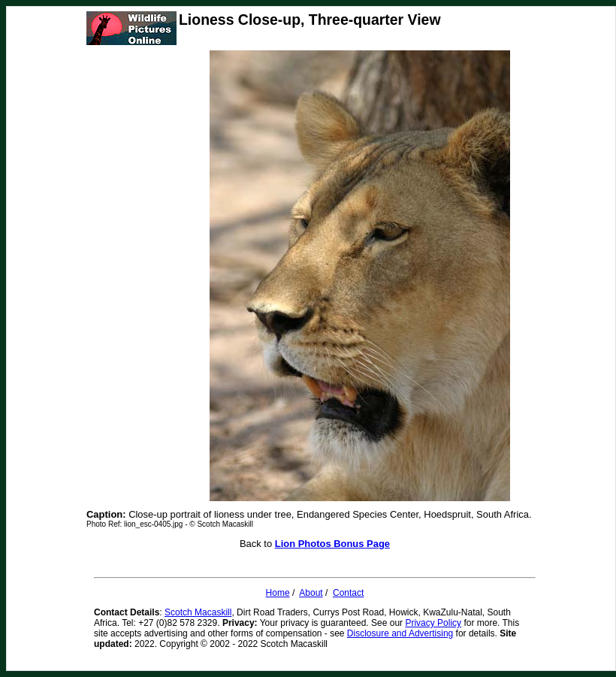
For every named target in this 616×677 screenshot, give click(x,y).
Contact (348, 593)
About (311, 593)
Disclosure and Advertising (400, 633)
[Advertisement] (146, 276)
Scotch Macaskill (198, 612)
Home (278, 593)
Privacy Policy (433, 623)
